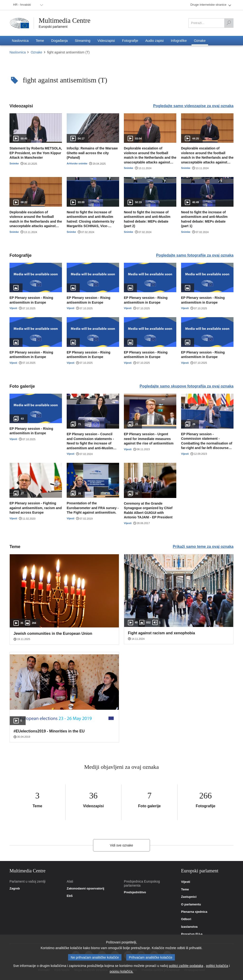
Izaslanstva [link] (189, 927)
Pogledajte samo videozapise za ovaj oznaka (193, 106)
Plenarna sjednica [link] (194, 912)
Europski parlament (53, 27)
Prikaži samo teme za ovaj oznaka (203, 547)
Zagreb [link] (15, 889)
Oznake (36, 52)
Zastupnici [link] (189, 897)
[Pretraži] (229, 23)
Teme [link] (185, 889)
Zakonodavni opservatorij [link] (85, 889)
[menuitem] (27, 5)
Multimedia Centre (66, 21)
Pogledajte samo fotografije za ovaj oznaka (195, 255)
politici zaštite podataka (186, 966)
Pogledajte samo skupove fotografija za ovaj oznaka (187, 386)
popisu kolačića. (121, 971)
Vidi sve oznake (121, 845)
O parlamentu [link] (191, 904)
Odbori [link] (186, 919)
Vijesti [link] (186, 882)
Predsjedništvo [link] (135, 892)
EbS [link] (70, 896)
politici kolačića (217, 966)
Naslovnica (18, 52)
